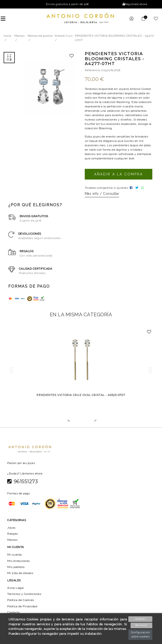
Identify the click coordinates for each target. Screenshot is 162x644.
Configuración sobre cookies (140, 635)
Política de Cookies (21, 603)
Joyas (11, 531)
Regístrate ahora (135, 4)
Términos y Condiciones (24, 597)
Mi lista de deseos (20, 576)
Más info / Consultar (102, 197)
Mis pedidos (16, 570)
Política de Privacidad (23, 610)
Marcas (12, 543)
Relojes (13, 537)
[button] (12, 374)
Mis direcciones (19, 564)
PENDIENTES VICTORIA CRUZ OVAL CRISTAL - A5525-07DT (81, 398)
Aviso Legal (16, 591)
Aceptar (141, 619)
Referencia (93, 72)
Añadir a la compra (118, 176)
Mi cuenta (14, 558)
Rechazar (141, 625)
